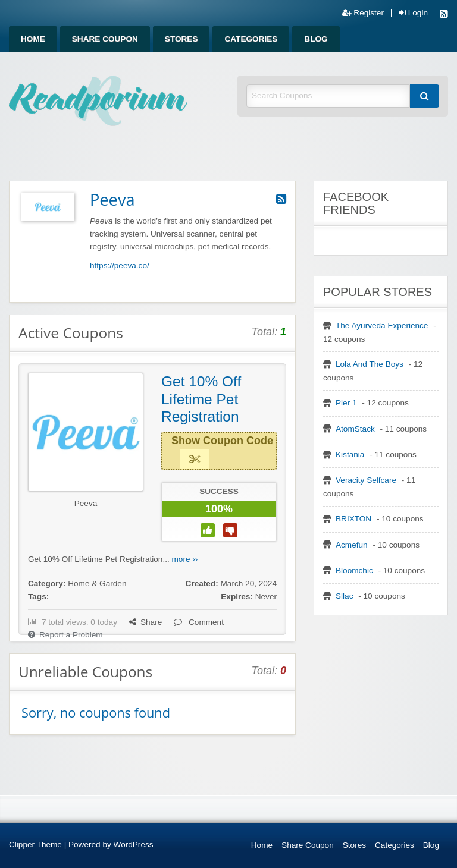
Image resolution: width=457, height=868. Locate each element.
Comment (199, 622)
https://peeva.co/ (120, 265)
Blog (316, 39)
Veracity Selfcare (366, 480)
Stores (181, 39)
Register (363, 13)
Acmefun (352, 545)
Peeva (86, 503)
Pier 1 (346, 403)
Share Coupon (105, 39)
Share (145, 622)
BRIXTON (353, 519)
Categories (251, 39)
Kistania (350, 455)
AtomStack (355, 429)
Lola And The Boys (370, 364)
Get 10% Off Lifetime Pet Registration (201, 399)
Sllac (344, 596)
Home (33, 39)
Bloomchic (354, 570)
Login (413, 13)
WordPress (134, 845)
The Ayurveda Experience (382, 325)
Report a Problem (65, 635)
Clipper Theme (35, 845)
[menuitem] (33, 39)
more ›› (185, 559)
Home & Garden (97, 584)
